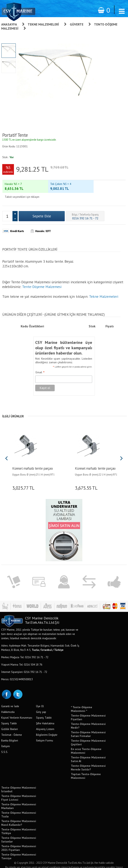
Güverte (77, 24)
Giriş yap (41, 704)
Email (40, 365)
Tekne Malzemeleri (43, 24)
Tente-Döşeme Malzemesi (42, 279)
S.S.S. (5, 744)
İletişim (6, 739)
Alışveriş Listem (45, 721)
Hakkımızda (8, 704)
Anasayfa (9, 24)
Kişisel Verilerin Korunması (17, 710)
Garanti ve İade (10, 699)
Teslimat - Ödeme (12, 727)
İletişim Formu (45, 733)
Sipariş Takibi (9, 716)
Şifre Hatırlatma (45, 716)
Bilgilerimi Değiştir (47, 727)
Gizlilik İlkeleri (10, 721)
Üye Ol (40, 699)
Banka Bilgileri (10, 733)
